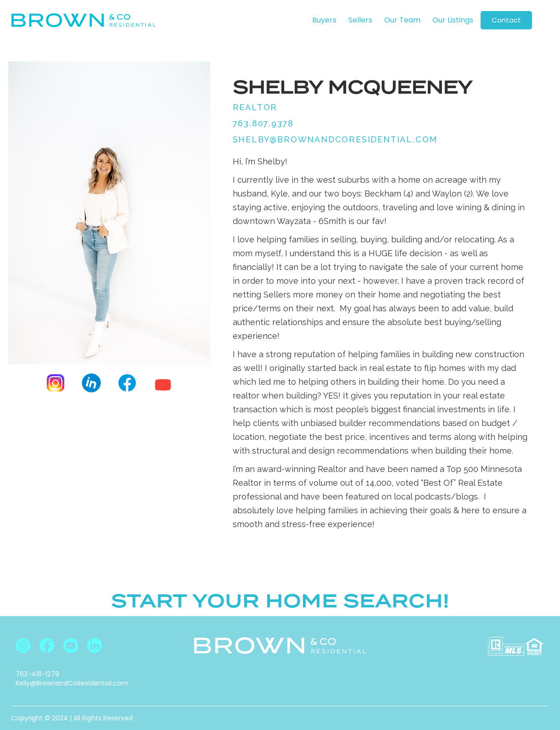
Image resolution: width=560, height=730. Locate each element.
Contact (506, 20)
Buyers (324, 20)
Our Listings (453, 20)
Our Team (402, 20)
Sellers (360, 20)
